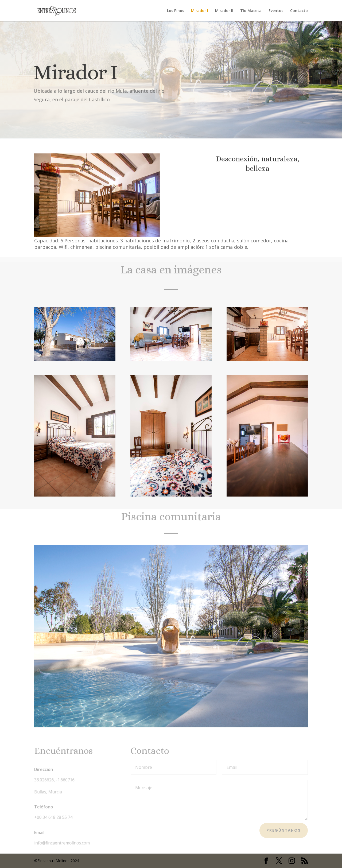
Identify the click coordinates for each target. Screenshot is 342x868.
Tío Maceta (251, 11)
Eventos (276, 11)
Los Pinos (176, 11)
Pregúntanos (284, 830)
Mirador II (224, 11)
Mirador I (200, 11)
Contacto (299, 11)
